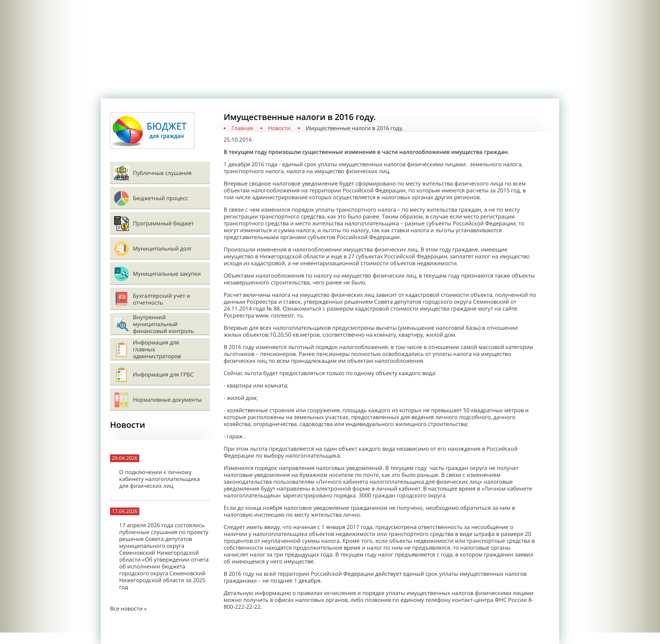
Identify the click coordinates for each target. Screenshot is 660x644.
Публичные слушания (162, 173)
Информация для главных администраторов (157, 349)
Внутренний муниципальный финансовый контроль (163, 324)
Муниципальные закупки (167, 274)
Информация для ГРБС (163, 374)
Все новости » (128, 609)
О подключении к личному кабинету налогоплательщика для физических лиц (159, 479)
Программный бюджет (163, 223)
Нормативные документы (167, 400)
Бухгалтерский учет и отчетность (162, 299)
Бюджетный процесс (160, 198)
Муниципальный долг (162, 248)
